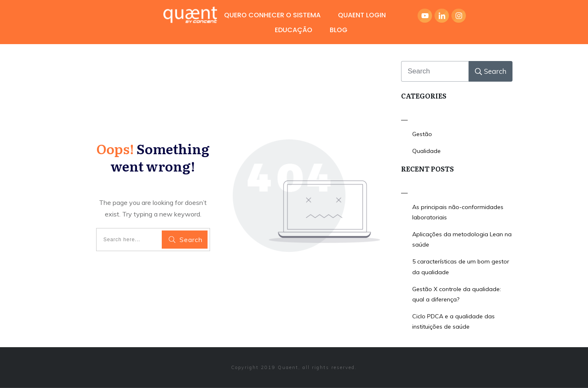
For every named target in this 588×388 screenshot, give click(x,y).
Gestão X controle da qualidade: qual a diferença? (457, 294)
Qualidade (426, 151)
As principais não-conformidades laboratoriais (458, 212)
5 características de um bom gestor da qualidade (461, 267)
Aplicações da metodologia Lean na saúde (462, 239)
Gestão (422, 134)
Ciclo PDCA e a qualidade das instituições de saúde (453, 321)
